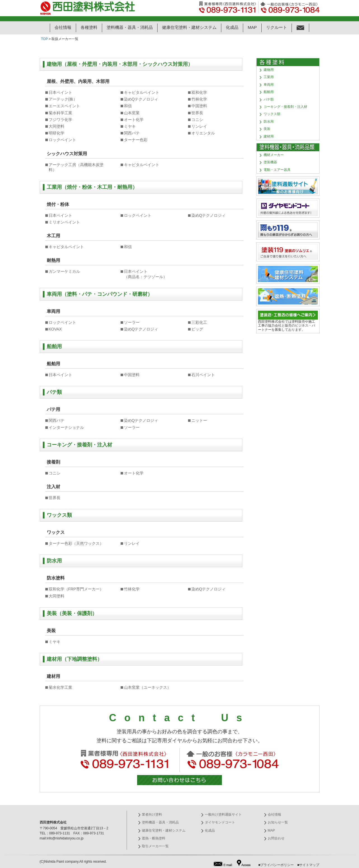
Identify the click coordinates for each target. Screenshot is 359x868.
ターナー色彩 (136, 140)
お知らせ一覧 (278, 822)
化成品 (232, 27)
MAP (252, 27)
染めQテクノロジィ (141, 99)
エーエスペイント (64, 106)
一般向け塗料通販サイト (223, 815)
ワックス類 (272, 114)
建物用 (269, 70)
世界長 (197, 113)
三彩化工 (199, 322)
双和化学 (199, 92)
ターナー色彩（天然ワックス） (76, 543)
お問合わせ (276, 838)
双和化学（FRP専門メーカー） (76, 589)
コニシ (197, 120)
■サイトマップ (308, 865)
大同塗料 (57, 126)
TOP (44, 39)
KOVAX (55, 329)
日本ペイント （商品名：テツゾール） (146, 274)
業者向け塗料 (152, 815)
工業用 (269, 77)
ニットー (199, 420)
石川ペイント (203, 375)
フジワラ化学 (60, 120)
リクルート (277, 27)
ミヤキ (130, 126)
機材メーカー (274, 155)
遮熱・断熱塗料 (154, 838)
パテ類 (269, 99)
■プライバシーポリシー (276, 865)
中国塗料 (199, 106)
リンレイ (199, 126)
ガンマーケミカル (64, 271)
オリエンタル (203, 133)
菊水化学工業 (60, 687)
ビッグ (197, 329)
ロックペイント (62, 140)
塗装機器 (270, 162)
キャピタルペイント (142, 92)
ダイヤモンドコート (220, 822)
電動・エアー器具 (277, 170)
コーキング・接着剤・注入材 (285, 107)
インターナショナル (66, 427)
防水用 (269, 122)
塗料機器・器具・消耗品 (130, 27)
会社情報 (63, 27)
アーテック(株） (63, 99)
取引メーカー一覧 (155, 846)
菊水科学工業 (60, 113)
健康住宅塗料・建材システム (189, 27)
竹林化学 (199, 99)
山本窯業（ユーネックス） (147, 687)
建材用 (269, 136)
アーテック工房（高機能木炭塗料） (76, 167)
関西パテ (132, 133)
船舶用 (269, 92)
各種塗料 (89, 27)
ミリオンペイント (64, 222)
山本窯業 (132, 113)
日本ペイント (60, 92)
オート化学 (134, 120)
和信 (128, 106)
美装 (267, 129)
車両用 (269, 85)
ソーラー (132, 322)
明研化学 (57, 133)
